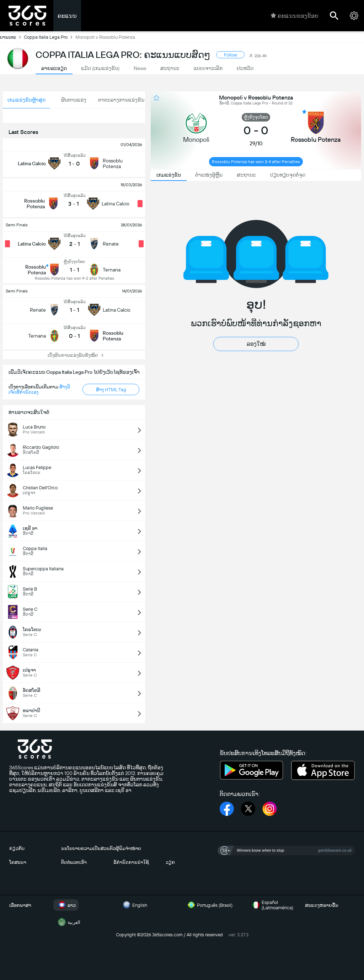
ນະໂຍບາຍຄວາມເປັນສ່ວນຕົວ (88, 848)
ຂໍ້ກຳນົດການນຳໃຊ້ (131, 862)
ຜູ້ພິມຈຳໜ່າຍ (128, 848)
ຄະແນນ (67, 16)
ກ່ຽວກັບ (17, 848)
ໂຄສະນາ (18, 862)
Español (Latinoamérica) (272, 905)
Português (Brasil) (209, 905)
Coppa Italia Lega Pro (50, 37)
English (134, 905)
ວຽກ (170, 862)
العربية (68, 922)
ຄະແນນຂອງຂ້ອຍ (295, 16)
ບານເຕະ (12, 37)
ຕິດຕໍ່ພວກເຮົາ (74, 862)
